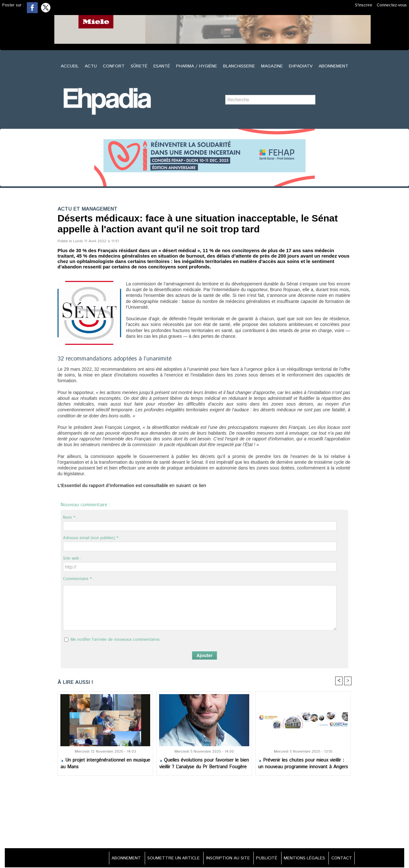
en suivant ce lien (185, 486)
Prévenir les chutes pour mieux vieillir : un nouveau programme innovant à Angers (303, 764)
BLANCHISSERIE (240, 66)
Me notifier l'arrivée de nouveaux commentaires (115, 640)
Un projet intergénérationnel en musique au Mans (105, 764)
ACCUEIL (70, 66)
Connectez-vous (392, 5)
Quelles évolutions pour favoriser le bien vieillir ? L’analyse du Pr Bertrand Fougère (204, 764)
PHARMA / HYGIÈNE (197, 66)
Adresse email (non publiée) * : (92, 538)
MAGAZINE (273, 66)
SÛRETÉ (140, 66)
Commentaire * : (78, 579)
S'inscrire (364, 5)
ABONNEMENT (333, 66)
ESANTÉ (162, 66)
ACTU (92, 66)
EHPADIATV (301, 66)
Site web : (72, 558)
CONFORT (115, 66)
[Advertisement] (204, 813)
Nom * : (70, 518)
